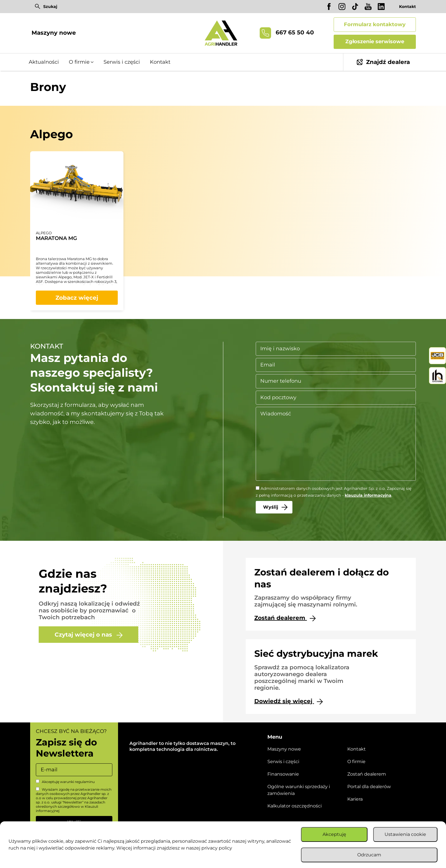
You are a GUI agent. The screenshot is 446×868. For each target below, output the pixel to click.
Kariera (355, 799)
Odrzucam (369, 855)
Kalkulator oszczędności (295, 806)
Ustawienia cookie (405, 834)
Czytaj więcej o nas (89, 635)
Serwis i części (122, 62)
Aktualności (44, 62)
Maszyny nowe (54, 33)
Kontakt (407, 7)
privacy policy (217, 848)
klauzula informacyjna (368, 495)
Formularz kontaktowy (375, 24)
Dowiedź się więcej (289, 701)
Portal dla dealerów (369, 787)
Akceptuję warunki (65, 782)
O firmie (79, 62)
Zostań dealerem (285, 618)
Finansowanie (283, 774)
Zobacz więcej (77, 298)
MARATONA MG (56, 238)
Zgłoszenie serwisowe (375, 42)
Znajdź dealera (383, 62)
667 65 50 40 (287, 33)
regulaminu (85, 782)
